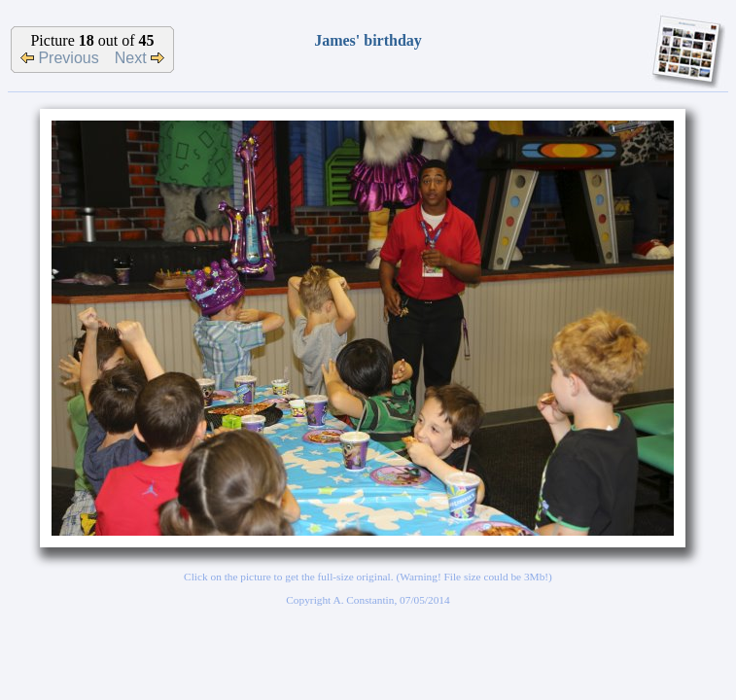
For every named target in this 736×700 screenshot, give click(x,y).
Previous (60, 58)
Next (140, 58)
